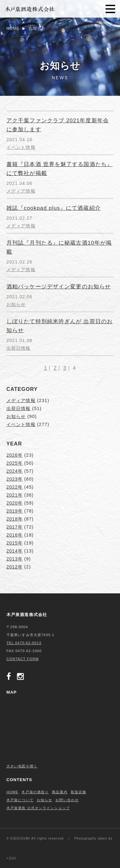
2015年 (15, 543)
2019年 (15, 511)
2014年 (15, 551)
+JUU (11, 858)
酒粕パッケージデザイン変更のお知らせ (59, 287)
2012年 (15, 567)
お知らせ (16, 304)
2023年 (15, 479)
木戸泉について (20, 800)
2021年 (15, 495)
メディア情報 (21, 191)
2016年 (15, 535)
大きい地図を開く (22, 766)
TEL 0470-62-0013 (24, 643)
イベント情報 (21, 147)
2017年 (15, 527)
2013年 (15, 559)
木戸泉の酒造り (35, 792)
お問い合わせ (67, 800)
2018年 (15, 519)
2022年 (15, 487)
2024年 (15, 471)
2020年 (15, 503)
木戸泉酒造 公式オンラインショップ (38, 808)
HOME (12, 792)
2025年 (15, 463)
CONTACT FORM (23, 659)
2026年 (15, 455)
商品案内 (60, 792)
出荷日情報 (19, 348)
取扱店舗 (78, 792)
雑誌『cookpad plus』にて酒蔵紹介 (54, 208)
